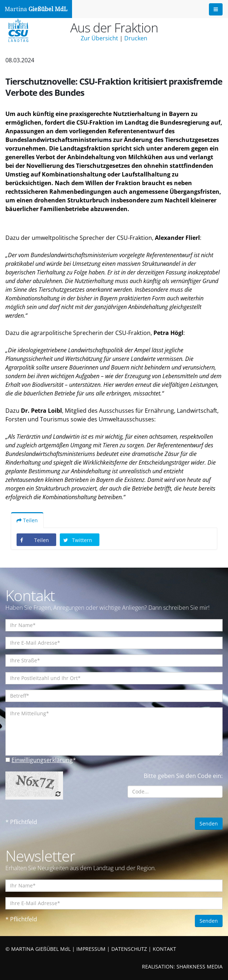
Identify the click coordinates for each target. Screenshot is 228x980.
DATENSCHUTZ (129, 949)
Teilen (27, 520)
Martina (36, 9)
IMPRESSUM (91, 949)
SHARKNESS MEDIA (200, 966)
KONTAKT (164, 949)
